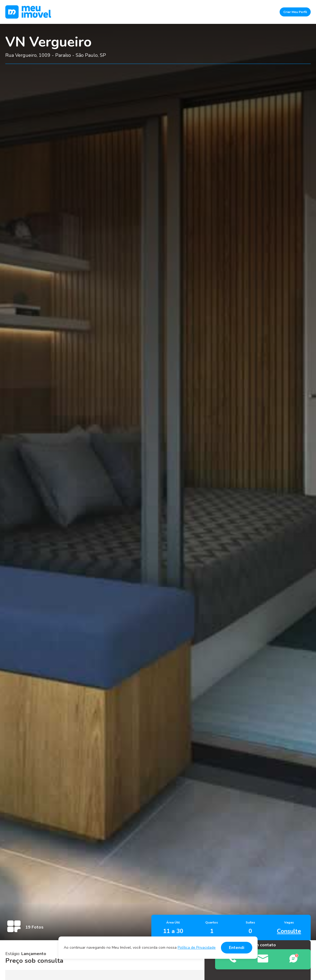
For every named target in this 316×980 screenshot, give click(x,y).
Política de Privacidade (197, 948)
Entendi (237, 948)
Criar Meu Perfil (295, 12)
